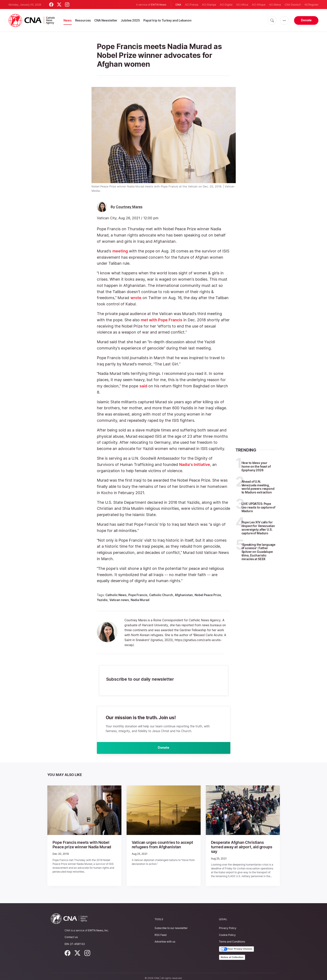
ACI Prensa (192, 5)
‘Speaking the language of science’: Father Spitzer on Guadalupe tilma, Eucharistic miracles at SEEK (259, 552)
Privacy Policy (228, 925)
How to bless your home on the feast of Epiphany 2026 (256, 466)
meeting (120, 251)
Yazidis (102, 600)
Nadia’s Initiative (195, 464)
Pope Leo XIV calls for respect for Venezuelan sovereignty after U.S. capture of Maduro (258, 528)
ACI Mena (275, 5)
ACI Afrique (259, 5)
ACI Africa (242, 5)
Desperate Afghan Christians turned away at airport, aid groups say (240, 846)
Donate (306, 20)
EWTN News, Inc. (98, 927)
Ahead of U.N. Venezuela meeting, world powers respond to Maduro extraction (258, 487)
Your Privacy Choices (236, 945)
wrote (136, 298)
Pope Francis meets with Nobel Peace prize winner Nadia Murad (83, 846)
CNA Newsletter (106, 20)
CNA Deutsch (293, 5)
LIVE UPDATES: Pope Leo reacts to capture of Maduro (259, 507)
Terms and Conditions (232, 938)
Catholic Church (161, 595)
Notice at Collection (232, 954)
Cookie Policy (227, 931)
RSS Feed (160, 931)
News (68, 20)
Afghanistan (184, 595)
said (143, 386)
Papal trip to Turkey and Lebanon (167, 20)
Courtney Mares (129, 207)
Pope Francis (138, 595)
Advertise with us (165, 938)
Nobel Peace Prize (208, 595)
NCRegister (312, 5)
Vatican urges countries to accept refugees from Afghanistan (159, 846)
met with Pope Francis (162, 320)
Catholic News (116, 595)
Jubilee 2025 (130, 20)
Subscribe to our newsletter (171, 925)
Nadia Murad (140, 600)
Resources (83, 20)
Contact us (71, 934)
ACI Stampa (209, 5)
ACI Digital (226, 5)
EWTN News (159, 5)
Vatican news (119, 600)
